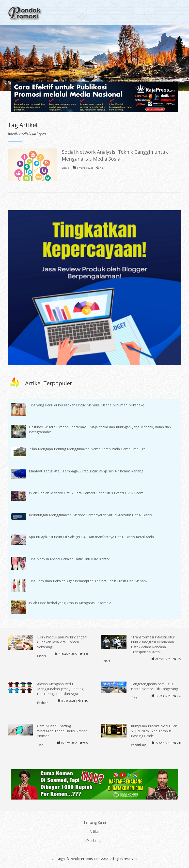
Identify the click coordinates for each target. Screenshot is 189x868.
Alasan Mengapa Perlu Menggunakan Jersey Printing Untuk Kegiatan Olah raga (60, 689)
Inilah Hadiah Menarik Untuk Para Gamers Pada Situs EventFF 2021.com (86, 493)
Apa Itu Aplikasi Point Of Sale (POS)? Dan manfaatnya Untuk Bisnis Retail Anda (91, 537)
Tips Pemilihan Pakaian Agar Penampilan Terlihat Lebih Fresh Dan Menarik (88, 581)
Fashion (43, 703)
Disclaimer (94, 841)
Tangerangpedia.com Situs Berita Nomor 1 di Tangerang (154, 686)
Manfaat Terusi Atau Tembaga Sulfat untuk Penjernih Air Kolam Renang (86, 471)
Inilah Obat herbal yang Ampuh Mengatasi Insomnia (70, 603)
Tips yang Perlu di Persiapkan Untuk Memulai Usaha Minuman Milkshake (87, 405)
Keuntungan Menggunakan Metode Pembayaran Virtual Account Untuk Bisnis (90, 515)
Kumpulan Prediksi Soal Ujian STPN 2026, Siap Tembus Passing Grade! (154, 731)
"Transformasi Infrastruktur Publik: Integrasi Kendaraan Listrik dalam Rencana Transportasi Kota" (153, 644)
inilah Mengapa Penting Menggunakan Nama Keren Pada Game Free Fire (87, 449)
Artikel (94, 831)
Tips (134, 698)
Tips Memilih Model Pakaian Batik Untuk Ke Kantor (69, 559)
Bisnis (65, 168)
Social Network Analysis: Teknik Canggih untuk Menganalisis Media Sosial (115, 155)
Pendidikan (139, 745)
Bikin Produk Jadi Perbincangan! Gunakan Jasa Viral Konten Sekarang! (62, 642)
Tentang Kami (95, 822)
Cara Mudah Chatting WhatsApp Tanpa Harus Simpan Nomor (62, 731)
